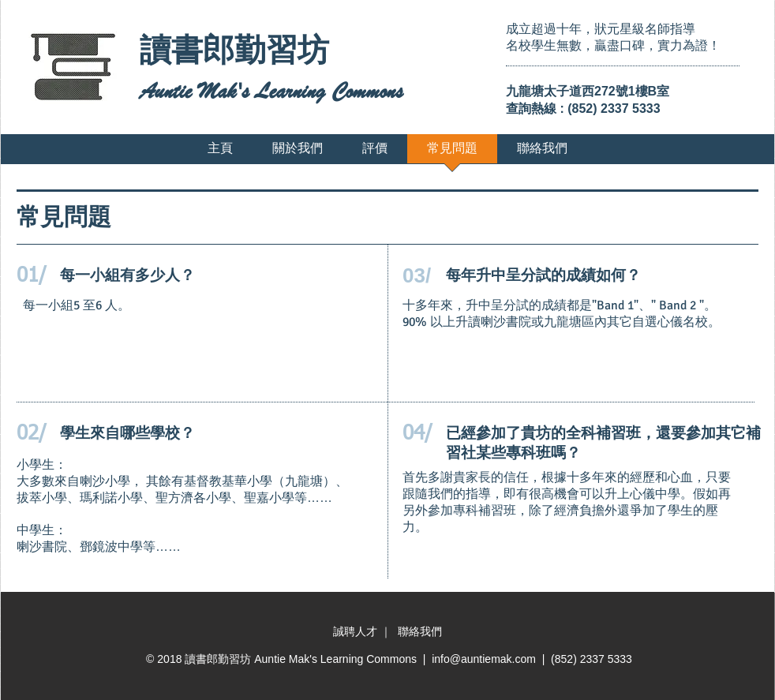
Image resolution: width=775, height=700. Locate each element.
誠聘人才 (357, 631)
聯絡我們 (420, 631)
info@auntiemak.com (484, 659)
